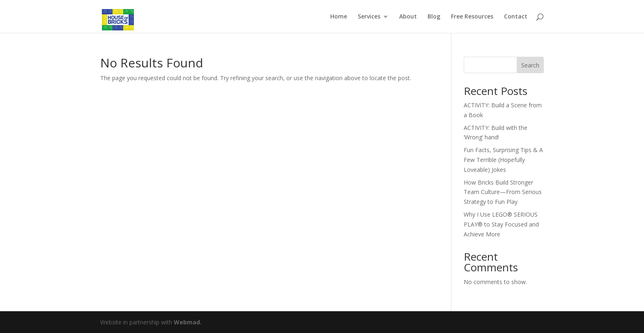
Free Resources (472, 17)
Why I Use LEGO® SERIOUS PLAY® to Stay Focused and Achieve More (501, 224)
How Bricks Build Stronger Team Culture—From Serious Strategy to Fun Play (503, 192)
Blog (434, 17)
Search (530, 65)
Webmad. (188, 322)
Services (369, 17)
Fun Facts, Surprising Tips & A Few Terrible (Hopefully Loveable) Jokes (503, 160)
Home (339, 17)
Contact (516, 17)
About (408, 17)
